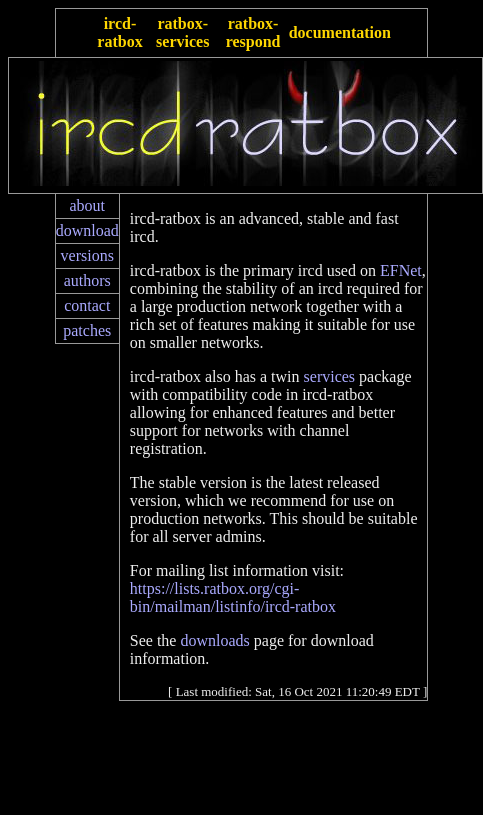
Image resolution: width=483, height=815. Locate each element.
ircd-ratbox (119, 32)
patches (87, 330)
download (87, 230)
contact (87, 305)
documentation (340, 32)
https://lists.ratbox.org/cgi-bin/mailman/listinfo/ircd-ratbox (233, 597)
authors (87, 280)
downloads (214, 640)
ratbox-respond (253, 32)
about (87, 205)
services (330, 376)
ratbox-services (182, 32)
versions (87, 255)
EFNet (401, 270)
